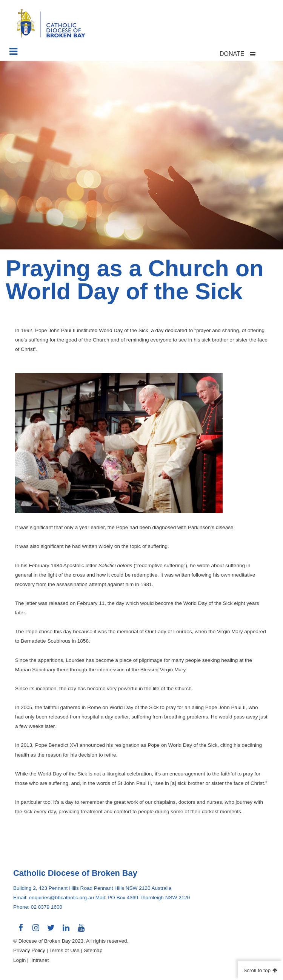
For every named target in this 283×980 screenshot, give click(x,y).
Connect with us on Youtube (81, 931)
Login (19, 960)
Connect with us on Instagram (36, 931)
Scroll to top (257, 970)
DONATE (232, 54)
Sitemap (93, 950)
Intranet (40, 960)
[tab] (247, 54)
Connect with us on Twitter (51, 931)
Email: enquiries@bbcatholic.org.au (54, 898)
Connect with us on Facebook (21, 931)
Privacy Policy (29, 950)
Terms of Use (64, 950)
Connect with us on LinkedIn (66, 931)
